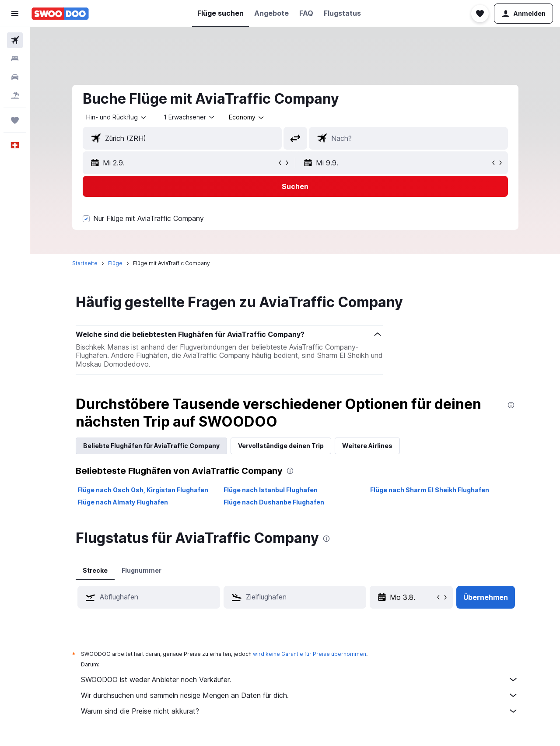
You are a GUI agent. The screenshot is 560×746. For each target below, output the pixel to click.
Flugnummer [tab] (142, 570)
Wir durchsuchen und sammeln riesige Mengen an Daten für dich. (300, 695)
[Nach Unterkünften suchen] (15, 59)
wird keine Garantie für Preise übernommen (310, 654)
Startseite (85, 263)
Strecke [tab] (95, 570)
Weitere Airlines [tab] (367, 446)
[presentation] (511, 405)
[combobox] (117, 117)
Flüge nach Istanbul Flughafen (271, 490)
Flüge (115, 263)
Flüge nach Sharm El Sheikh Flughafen (430, 490)
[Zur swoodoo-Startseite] (60, 14)
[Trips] (15, 120)
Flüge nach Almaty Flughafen (123, 502)
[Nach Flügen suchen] (15, 40)
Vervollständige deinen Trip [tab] (281, 446)
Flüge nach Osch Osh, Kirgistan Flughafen (143, 490)
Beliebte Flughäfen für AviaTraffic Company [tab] (151, 446)
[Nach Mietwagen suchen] (15, 77)
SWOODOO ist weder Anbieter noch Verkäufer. (300, 679)
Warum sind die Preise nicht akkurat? (300, 711)
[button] (15, 14)
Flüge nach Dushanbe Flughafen (274, 502)
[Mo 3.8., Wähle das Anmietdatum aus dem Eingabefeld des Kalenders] (412, 597)
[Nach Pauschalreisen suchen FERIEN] (15, 95)
